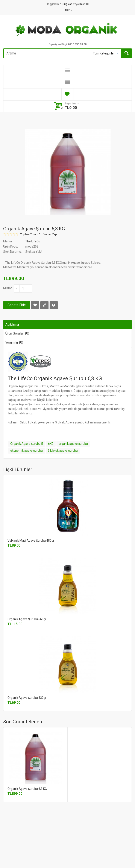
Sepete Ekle (17, 305)
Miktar (8, 288)
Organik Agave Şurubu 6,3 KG (27, 789)
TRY (69, 10)
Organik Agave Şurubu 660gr (27, 619)
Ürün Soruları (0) (17, 333)
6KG (51, 444)
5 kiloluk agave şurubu (63, 451)
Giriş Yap (67, 4)
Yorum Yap (50, 234)
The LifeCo (33, 241)
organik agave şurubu (73, 444)
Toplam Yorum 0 (30, 234)
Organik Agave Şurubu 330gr (27, 698)
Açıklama (12, 325)
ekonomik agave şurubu (27, 451)
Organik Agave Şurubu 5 (27, 444)
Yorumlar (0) (14, 342)
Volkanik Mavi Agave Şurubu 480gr (31, 541)
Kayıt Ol (84, 4)
